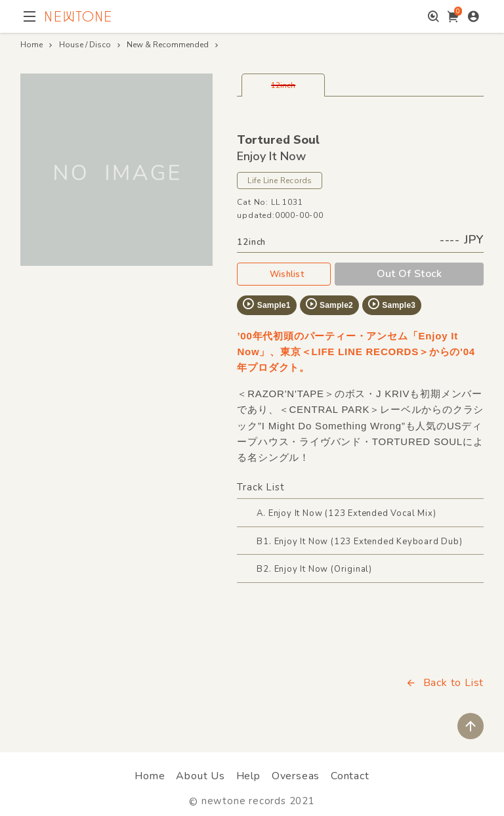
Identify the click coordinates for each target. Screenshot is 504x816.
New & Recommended (168, 45)
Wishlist (284, 274)
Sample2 (329, 304)
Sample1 (266, 304)
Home (31, 45)
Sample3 (391, 304)
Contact (350, 776)
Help (248, 776)
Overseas (296, 776)
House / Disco (85, 45)
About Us (200, 776)
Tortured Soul (278, 140)
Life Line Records (280, 181)
